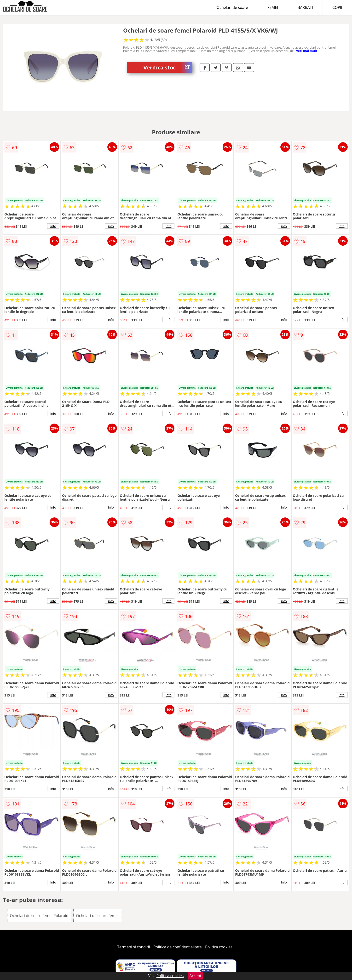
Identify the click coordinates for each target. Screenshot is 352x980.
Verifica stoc (168, 67)
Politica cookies (219, 947)
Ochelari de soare (232, 7)
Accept (196, 976)
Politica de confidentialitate (178, 947)
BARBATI (305, 7)
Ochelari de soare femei (97, 916)
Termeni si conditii (134, 947)
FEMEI (273, 7)
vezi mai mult (307, 51)
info (53, 226)
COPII (337, 7)
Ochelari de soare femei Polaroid (39, 916)
